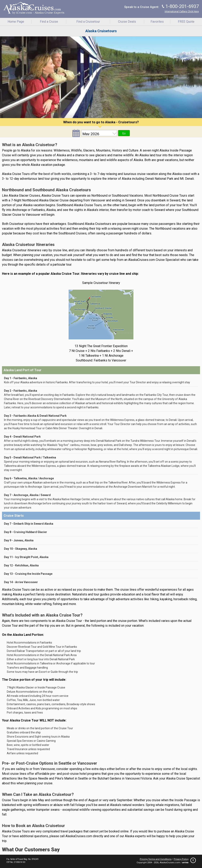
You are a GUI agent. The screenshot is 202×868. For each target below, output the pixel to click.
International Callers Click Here (182, 12)
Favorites (157, 22)
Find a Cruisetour (88, 22)
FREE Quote (186, 22)
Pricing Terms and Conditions (156, 859)
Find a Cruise (49, 22)
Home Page (16, 22)
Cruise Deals (127, 22)
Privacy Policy (181, 859)
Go (124, 133)
